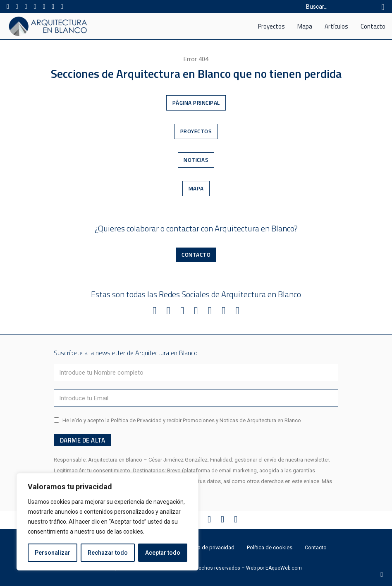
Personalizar (53, 553)
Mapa (305, 26)
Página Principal (196, 103)
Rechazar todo (108, 553)
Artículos (336, 26)
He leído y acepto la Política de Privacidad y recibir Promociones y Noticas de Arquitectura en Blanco (182, 421)
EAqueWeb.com (284, 569)
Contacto (373, 26)
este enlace (306, 482)
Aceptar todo (163, 553)
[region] (108, 522)
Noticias (196, 160)
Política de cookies (270, 548)
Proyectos (271, 26)
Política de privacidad (209, 548)
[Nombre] (196, 373)
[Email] (196, 399)
